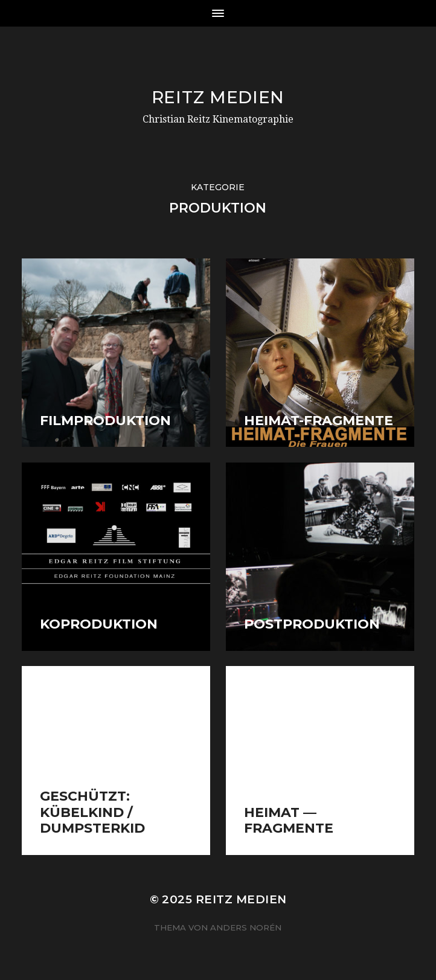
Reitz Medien (218, 97)
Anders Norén (246, 927)
